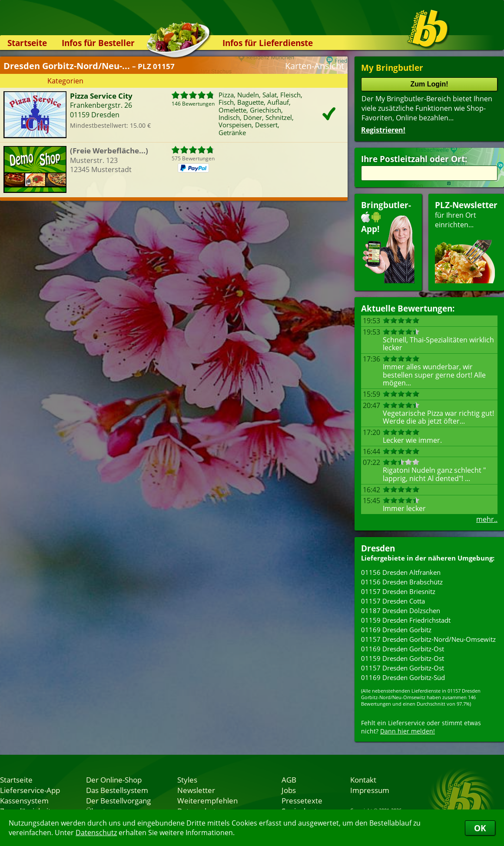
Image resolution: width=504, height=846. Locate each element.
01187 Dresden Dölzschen (401, 610)
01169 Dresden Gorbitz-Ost (403, 649)
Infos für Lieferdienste (268, 43)
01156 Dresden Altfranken (401, 572)
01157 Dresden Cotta (393, 601)
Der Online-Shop (114, 780)
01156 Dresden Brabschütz (402, 582)
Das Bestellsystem (117, 790)
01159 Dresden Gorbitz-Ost (403, 658)
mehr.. (487, 519)
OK (480, 828)
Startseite (27, 43)
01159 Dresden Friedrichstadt (406, 620)
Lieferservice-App (30, 790)
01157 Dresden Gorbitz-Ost (403, 668)
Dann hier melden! (408, 731)
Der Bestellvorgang (118, 800)
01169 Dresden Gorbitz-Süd (403, 677)
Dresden (378, 548)
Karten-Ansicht (315, 66)
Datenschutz (96, 833)
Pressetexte (302, 800)
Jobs (289, 790)
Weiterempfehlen (207, 800)
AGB (289, 780)
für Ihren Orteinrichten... (466, 241)
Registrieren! (383, 130)
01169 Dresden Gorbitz (396, 630)
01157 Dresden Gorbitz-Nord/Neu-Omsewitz (428, 639)
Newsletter (196, 790)
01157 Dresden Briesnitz (398, 591)
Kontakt (363, 780)
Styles (187, 780)
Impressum (370, 790)
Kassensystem (24, 800)
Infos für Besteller (98, 43)
